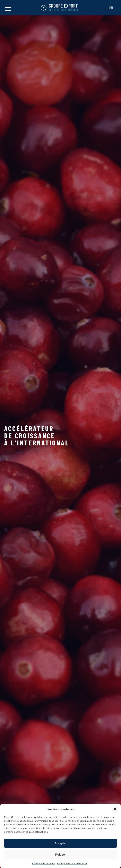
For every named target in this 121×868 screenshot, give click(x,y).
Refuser (60, 854)
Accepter (60, 843)
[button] (115, 809)
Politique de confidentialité (72, 863)
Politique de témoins (44, 863)
